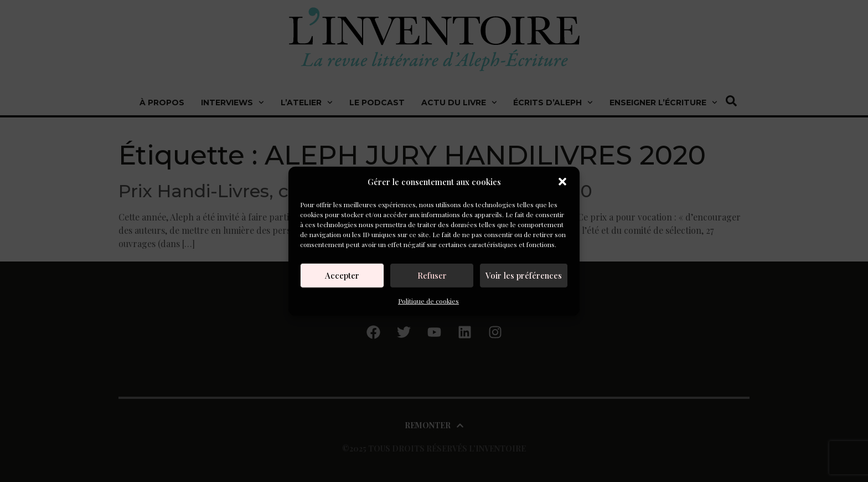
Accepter (342, 275)
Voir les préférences (524, 275)
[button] (562, 182)
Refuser (432, 275)
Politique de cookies (428, 300)
